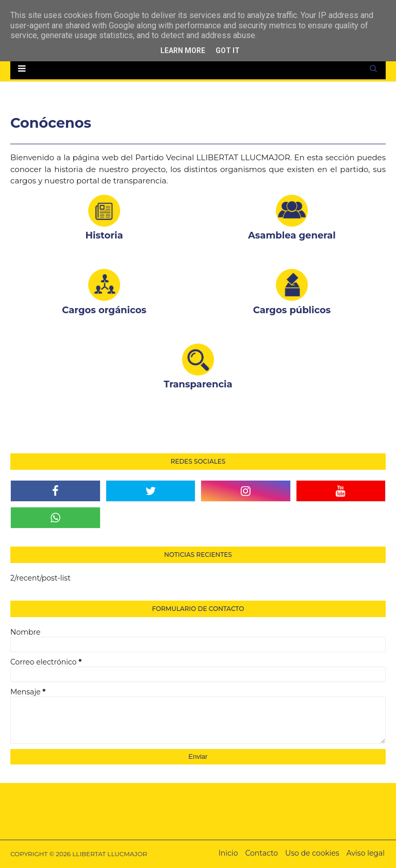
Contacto (261, 853)
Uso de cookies (312, 853)
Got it (228, 50)
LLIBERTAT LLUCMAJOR (110, 854)
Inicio (228, 853)
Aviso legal (366, 853)
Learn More (183, 50)
